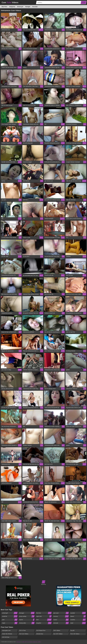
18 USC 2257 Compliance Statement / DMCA (31, 642)
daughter (44, 623)
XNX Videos (57, 630)
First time (35, 7)
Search (83, 3)
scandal (78, 613)
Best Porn (4, 7)
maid (78, 623)
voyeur (61, 620)
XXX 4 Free (22, 630)
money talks (27, 623)
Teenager (28, 7)
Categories (12, 7)
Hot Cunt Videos (24, 634)
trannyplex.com (6, 630)
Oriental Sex (40, 634)
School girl (20, 7)
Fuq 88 (72, 630)
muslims (78, 620)
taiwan (78, 616)
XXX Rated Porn (41, 630)
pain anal (61, 613)
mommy (61, 616)
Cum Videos (10, 2)
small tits (10, 616)
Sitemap (18, 642)
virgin (10, 623)
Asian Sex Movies (7, 634)
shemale (61, 623)
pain (10, 620)
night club (44, 616)
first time (44, 613)
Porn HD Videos (75, 634)
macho (27, 620)
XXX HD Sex (6, 637)
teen (44, 620)
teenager (27, 613)
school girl (10, 613)
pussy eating (27, 616)
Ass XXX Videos (58, 634)
